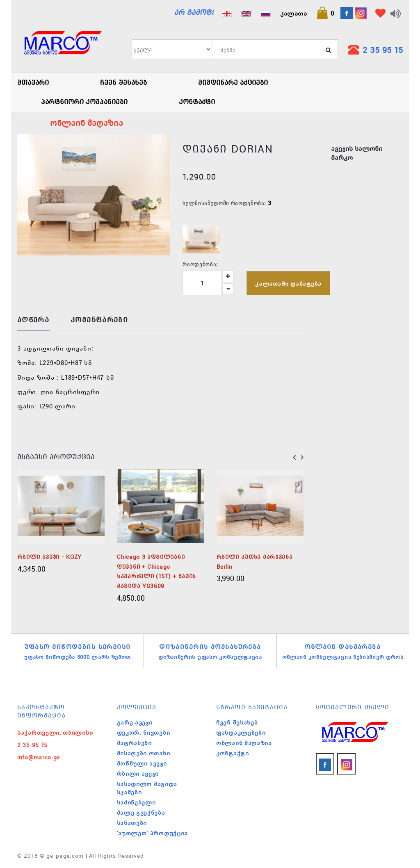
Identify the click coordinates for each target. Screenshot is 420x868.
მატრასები (134, 743)
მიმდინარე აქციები (233, 82)
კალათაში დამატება (288, 284)
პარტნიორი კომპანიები (84, 102)
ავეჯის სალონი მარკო (357, 153)
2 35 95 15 (383, 50)
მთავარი (33, 82)
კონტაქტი (197, 102)
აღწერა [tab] (33, 320)
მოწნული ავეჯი (142, 763)
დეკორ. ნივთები (144, 733)
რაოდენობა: (200, 264)
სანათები (132, 823)
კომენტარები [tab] (99, 320)
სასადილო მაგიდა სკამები (147, 788)
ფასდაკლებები (241, 733)
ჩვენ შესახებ (123, 82)
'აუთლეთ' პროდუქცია (153, 833)
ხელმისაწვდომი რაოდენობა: (224, 203)
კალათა (293, 13)
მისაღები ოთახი (144, 753)
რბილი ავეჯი (138, 774)
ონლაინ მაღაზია (244, 743)
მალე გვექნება (141, 813)
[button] (325, 13)
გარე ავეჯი (135, 722)
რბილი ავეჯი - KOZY (50, 557)
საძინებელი (136, 802)
